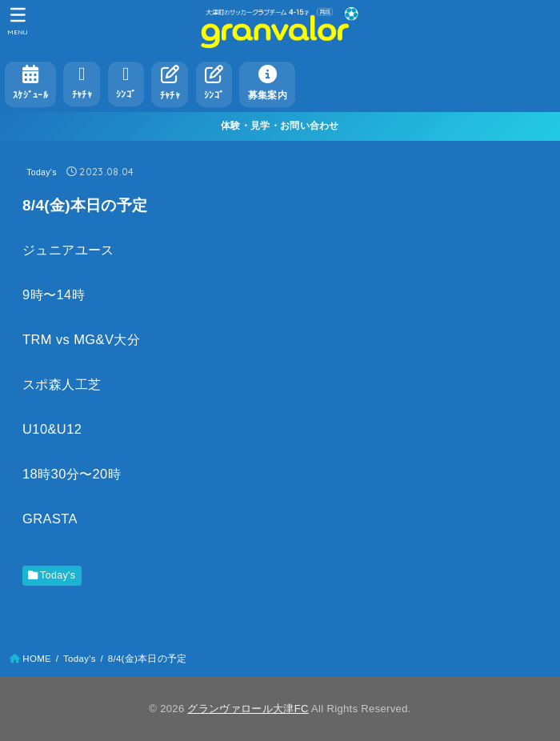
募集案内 (268, 82)
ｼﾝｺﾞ (126, 82)
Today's (41, 172)
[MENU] (18, 21)
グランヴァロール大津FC (248, 709)
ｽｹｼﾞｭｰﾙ (30, 82)
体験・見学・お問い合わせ (280, 126)
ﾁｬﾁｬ (82, 82)
